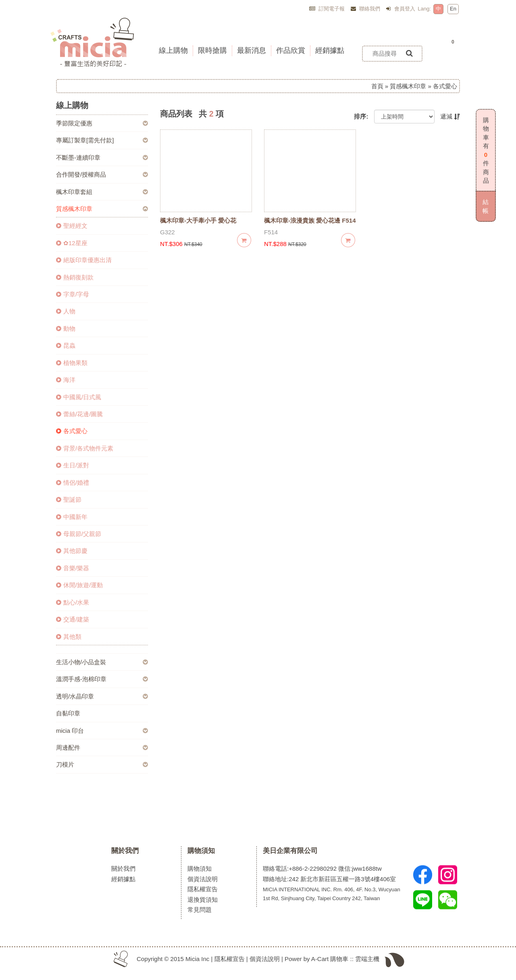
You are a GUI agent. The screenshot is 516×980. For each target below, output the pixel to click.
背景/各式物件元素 (85, 448)
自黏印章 (68, 713)
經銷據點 (123, 879)
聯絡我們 (366, 9)
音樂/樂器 (73, 568)
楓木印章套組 (74, 192)
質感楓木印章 (408, 86)
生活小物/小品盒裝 (81, 662)
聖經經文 (72, 226)
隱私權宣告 (203, 889)
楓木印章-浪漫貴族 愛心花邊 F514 (310, 220)
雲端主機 (367, 959)
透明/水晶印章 (75, 696)
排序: (361, 116)
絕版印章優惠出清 (84, 260)
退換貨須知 (203, 900)
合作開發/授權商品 (81, 174)
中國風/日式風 (79, 397)
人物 (66, 311)
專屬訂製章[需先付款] (85, 140)
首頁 (377, 86)
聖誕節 (69, 499)
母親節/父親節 (79, 534)
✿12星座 (72, 243)
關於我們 (125, 851)
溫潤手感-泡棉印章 (81, 679)
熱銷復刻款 (75, 277)
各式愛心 (72, 431)
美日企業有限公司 (290, 851)
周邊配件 (68, 748)
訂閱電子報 (327, 9)
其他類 (69, 637)
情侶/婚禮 (73, 483)
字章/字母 (73, 294)
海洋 (66, 380)
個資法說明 (203, 879)
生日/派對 (73, 465)
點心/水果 (73, 602)
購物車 (339, 959)
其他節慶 (72, 551)
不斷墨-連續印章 (78, 157)
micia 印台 (70, 731)
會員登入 (401, 9)
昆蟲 (66, 345)
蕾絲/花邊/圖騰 (79, 414)
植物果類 (72, 363)
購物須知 (201, 851)
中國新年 (72, 517)
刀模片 (65, 764)
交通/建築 (73, 619)
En (453, 9)
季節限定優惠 (74, 123)
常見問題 (200, 910)
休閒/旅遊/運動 (79, 585)
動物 (66, 328)
